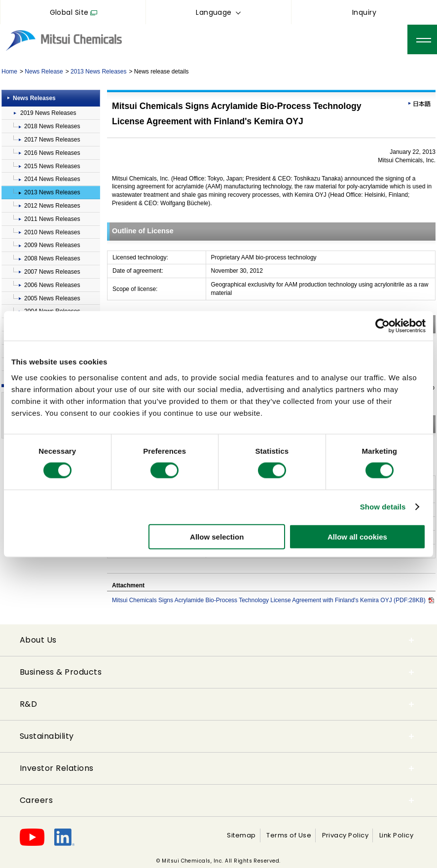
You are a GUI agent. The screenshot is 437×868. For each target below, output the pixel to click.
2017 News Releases (52, 140)
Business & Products (61, 672)
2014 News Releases (52, 179)
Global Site (69, 12)
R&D (28, 704)
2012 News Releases (52, 206)
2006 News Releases (52, 285)
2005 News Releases (52, 298)
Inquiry (364, 12)
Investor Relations (57, 768)
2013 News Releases (98, 72)
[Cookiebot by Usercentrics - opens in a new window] (382, 326)
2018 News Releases (52, 126)
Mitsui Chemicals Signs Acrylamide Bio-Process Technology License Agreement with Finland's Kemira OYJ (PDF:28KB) (273, 600)
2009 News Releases (52, 245)
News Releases (34, 98)
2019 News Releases (48, 113)
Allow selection (217, 536)
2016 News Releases (52, 153)
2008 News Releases (52, 258)
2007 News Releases (52, 272)
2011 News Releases (52, 219)
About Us (38, 640)
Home (9, 72)
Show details (383, 507)
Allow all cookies (357, 536)
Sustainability (47, 736)
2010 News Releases (52, 232)
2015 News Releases (52, 166)
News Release (44, 72)
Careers (36, 800)
